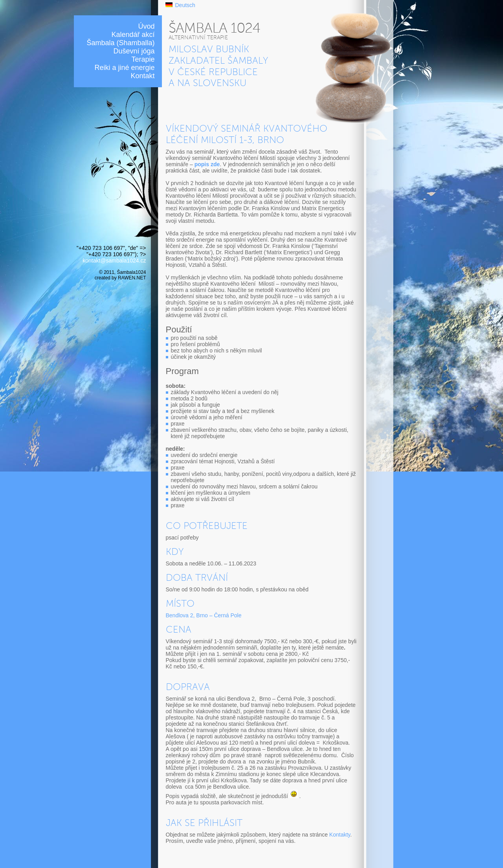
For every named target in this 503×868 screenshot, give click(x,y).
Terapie (143, 59)
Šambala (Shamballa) (120, 43)
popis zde (207, 164)
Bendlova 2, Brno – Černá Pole (204, 615)
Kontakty (340, 835)
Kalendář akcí (133, 35)
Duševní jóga (134, 51)
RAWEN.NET (132, 278)
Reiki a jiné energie (124, 68)
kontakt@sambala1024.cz (114, 261)
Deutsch (185, 5)
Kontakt (142, 76)
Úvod (146, 26)
